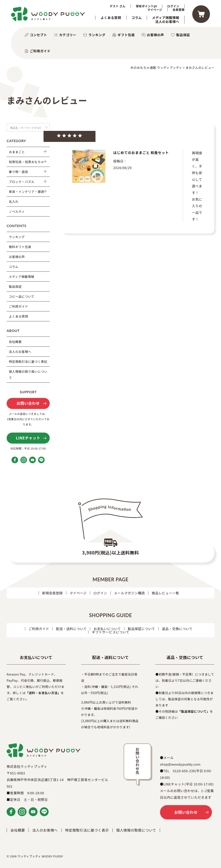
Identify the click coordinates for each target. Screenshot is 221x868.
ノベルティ (17, 211)
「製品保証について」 (194, 711)
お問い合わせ (28, 403)
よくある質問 (111, 18)
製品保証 (183, 35)
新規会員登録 (52, 593)
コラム (137, 18)
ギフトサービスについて (110, 632)
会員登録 (179, 10)
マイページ (155, 10)
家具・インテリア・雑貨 (27, 192)
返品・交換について (177, 629)
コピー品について (22, 296)
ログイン (173, 6)
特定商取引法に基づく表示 (87, 830)
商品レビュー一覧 (165, 593)
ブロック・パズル (22, 182)
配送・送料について (71, 629)
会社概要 (15, 342)
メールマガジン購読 (130, 593)
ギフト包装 (126, 35)
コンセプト (38, 35)
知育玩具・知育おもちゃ (27, 162)
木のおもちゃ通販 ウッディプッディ (156, 68)
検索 (46, 127)
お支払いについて (107, 629)
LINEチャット (28, 438)
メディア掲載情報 (166, 18)
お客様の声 (156, 35)
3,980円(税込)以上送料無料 (111, 553)
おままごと (17, 152)
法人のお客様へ (167, 22)
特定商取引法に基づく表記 (28, 362)
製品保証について (141, 629)
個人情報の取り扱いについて (28, 375)
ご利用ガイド (40, 51)
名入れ (14, 201)
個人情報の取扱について (136, 830)
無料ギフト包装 (20, 247)
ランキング (97, 35)
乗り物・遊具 (18, 172)
